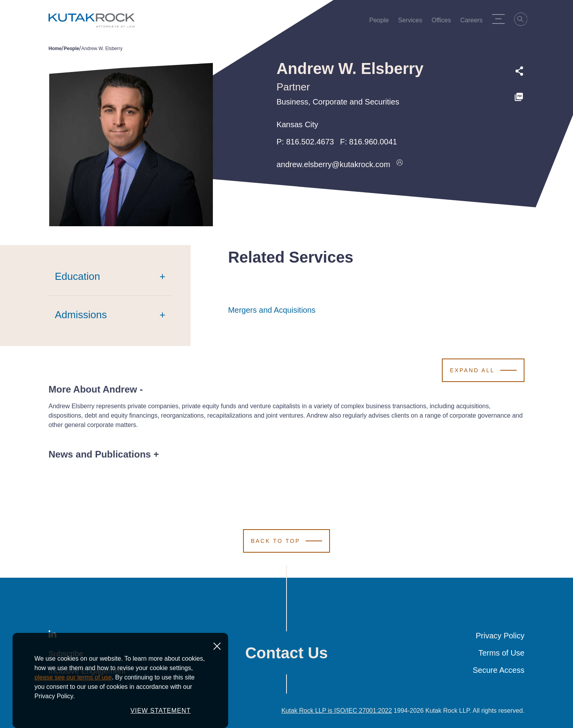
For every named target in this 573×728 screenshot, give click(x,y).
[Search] (523, 20)
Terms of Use (501, 653)
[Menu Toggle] (501, 19)
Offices (444, 22)
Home (55, 49)
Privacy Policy (500, 636)
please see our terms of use (73, 706)
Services (412, 22)
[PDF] (519, 97)
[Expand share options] (519, 71)
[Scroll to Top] (286, 541)
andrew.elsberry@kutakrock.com (333, 164)
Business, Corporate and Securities (338, 102)
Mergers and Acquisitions (272, 310)
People (382, 22)
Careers (474, 22)
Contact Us (286, 653)
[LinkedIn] (52, 636)
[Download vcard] (400, 164)
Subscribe (66, 654)
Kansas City (297, 124)
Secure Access (499, 670)
